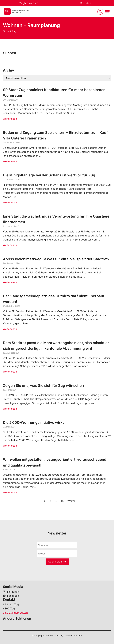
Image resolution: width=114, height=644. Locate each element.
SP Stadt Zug (9, 31)
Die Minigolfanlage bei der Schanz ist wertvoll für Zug (49, 175)
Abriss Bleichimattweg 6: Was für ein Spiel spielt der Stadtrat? (56, 259)
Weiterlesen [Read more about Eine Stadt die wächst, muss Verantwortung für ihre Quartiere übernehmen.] (10, 245)
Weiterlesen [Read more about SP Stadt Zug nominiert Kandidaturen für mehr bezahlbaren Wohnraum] (10, 119)
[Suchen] (57, 61)
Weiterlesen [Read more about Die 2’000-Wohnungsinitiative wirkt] (10, 446)
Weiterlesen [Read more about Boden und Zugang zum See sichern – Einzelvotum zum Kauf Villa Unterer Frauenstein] (10, 161)
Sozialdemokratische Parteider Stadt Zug (21, 12)
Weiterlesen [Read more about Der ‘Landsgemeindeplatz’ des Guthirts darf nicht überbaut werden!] (10, 329)
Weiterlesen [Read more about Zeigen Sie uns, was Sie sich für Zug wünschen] (10, 409)
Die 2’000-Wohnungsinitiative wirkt (33, 423)
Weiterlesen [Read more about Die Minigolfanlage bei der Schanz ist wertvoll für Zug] (10, 202)
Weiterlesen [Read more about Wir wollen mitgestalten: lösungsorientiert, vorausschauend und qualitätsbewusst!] (10, 492)
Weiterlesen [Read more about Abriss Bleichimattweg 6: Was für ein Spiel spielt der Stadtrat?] (10, 282)
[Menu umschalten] (107, 12)
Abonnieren (55, 562)
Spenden (86, 3)
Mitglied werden (28, 3)
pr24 (80, 635)
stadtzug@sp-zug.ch (15, 613)
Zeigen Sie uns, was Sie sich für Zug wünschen (43, 386)
